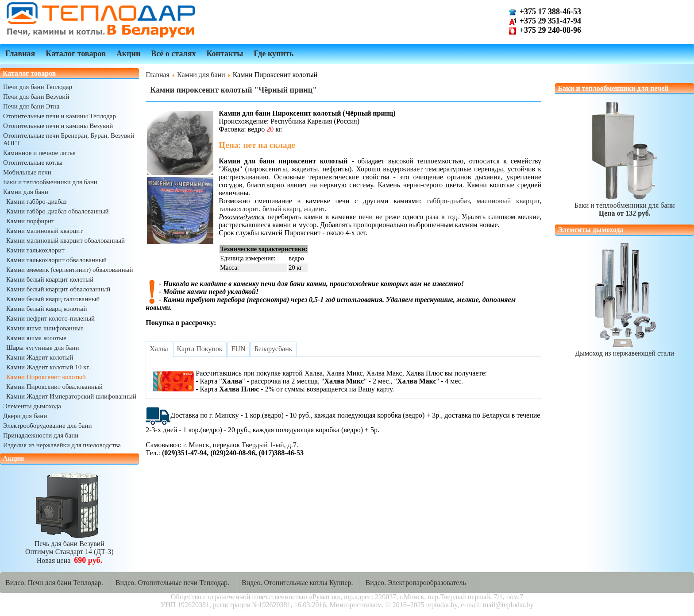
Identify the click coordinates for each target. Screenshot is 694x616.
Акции (128, 54)
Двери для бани (25, 416)
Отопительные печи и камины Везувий (58, 126)
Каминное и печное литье (39, 153)
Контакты (225, 54)
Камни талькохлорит (35, 250)
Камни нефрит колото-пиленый (50, 318)
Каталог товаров (76, 54)
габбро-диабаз (449, 201)
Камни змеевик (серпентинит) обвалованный (70, 270)
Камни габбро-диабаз (36, 201)
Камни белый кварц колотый (47, 309)
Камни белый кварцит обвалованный (58, 289)
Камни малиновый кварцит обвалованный (66, 240)
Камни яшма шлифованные (45, 328)
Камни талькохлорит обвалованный (56, 260)
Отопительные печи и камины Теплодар (60, 116)
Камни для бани (26, 192)
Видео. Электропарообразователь (416, 583)
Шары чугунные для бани (42, 348)
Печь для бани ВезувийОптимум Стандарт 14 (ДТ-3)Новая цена (69, 548)
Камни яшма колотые (36, 338)
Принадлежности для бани (41, 435)
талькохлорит (239, 209)
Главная (20, 54)
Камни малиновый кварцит (44, 231)
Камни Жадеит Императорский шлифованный (71, 396)
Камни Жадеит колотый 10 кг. (48, 367)
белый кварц (281, 209)
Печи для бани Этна (31, 106)
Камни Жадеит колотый (40, 357)
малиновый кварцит (508, 201)
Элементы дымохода (32, 406)
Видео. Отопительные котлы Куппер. (297, 583)
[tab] (159, 349)
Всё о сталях (173, 54)
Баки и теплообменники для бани (50, 182)
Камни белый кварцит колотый (50, 279)
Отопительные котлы (33, 163)
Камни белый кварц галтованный (53, 299)
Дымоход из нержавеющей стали (625, 349)
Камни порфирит (30, 221)
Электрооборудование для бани (47, 426)
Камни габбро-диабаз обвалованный (58, 211)
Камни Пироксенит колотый (46, 377)
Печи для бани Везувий (36, 97)
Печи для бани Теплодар (38, 87)
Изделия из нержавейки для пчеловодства (62, 445)
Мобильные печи (27, 172)
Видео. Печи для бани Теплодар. (54, 583)
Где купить (274, 54)
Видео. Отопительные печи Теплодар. (172, 583)
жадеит (314, 209)
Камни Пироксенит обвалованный (54, 387)
